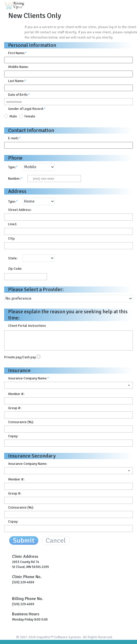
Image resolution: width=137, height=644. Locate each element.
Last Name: (17, 81)
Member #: (16, 394)
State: (13, 258)
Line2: (13, 224)
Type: (13, 167)
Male (13, 116)
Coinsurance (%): (21, 422)
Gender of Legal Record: (27, 109)
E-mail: (14, 138)
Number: (15, 179)
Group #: (15, 408)
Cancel (56, 540)
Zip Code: (15, 269)
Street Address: (20, 210)
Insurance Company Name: (29, 378)
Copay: (13, 436)
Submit (24, 540)
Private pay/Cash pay (20, 357)
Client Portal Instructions (27, 326)
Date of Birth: (19, 95)
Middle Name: (18, 67)
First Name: (17, 53)
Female (30, 116)
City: (12, 238)
